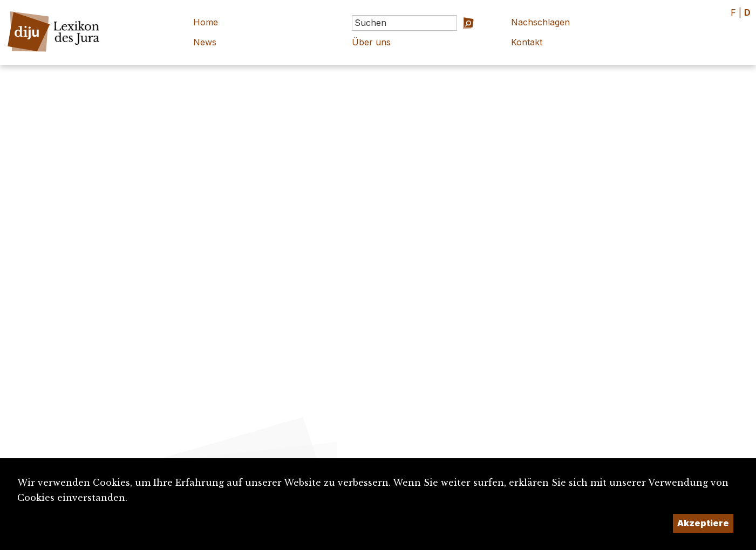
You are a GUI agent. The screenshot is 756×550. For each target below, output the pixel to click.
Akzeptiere (703, 523)
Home (206, 22)
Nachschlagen (540, 22)
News (205, 42)
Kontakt (527, 42)
